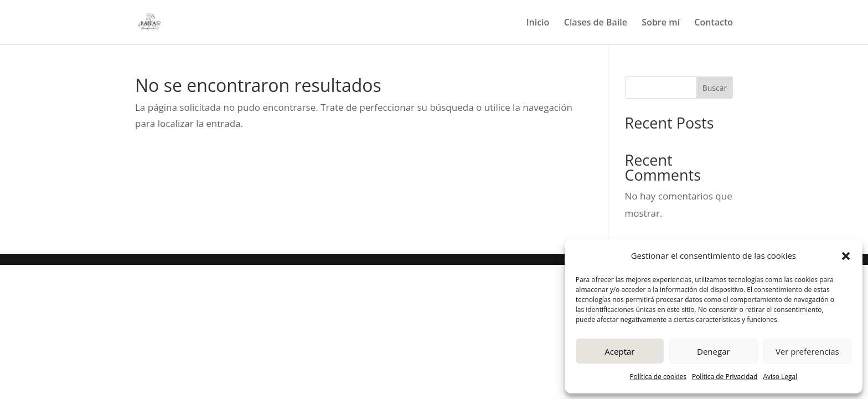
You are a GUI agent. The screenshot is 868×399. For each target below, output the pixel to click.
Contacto (714, 23)
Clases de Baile (596, 23)
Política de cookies (658, 377)
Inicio (538, 23)
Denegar (714, 351)
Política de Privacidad (725, 377)
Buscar (715, 88)
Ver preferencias (807, 351)
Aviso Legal (780, 377)
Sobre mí (661, 23)
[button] (846, 256)
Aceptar (619, 351)
